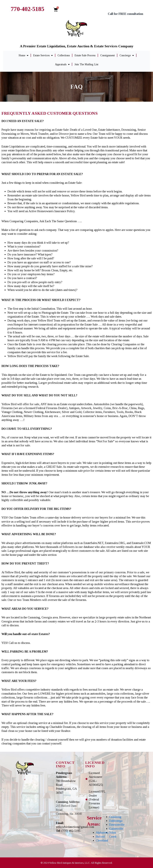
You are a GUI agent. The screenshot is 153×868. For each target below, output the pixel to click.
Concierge (127, 55)
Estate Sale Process (85, 55)
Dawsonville (117, 825)
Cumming (115, 817)
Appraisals (62, 64)
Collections (64, 55)
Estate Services (43, 55)
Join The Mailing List (86, 64)
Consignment (108, 55)
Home (24, 55)
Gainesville (116, 829)
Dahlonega (116, 821)
